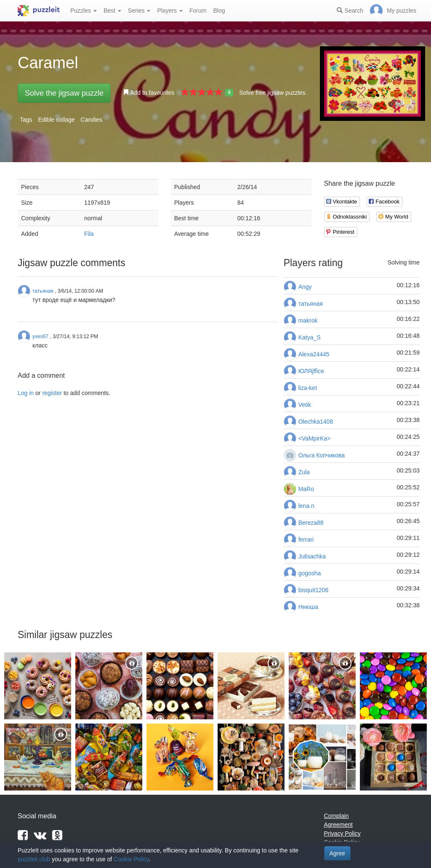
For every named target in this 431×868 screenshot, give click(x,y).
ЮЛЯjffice (311, 371)
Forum (198, 11)
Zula (304, 472)
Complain (337, 816)
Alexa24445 (314, 354)
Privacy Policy (342, 833)
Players (170, 11)
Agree (337, 853)
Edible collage (56, 120)
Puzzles (84, 11)
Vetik (305, 405)
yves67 (40, 337)
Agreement (338, 825)
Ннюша (308, 607)
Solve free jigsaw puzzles (272, 93)
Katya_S (310, 337)
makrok (308, 320)
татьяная (311, 304)
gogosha (310, 573)
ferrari (306, 539)
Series (139, 11)
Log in (26, 393)
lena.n (306, 506)
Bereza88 (311, 523)
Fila (89, 234)
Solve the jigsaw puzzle (64, 93)
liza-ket (308, 388)
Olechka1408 (316, 422)
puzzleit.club (34, 859)
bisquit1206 (314, 590)
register (52, 393)
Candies (92, 120)
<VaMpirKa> (315, 438)
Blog (219, 11)
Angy (305, 287)
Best (112, 11)
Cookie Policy (131, 859)
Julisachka (312, 556)
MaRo (306, 489)
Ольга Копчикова (322, 455)
